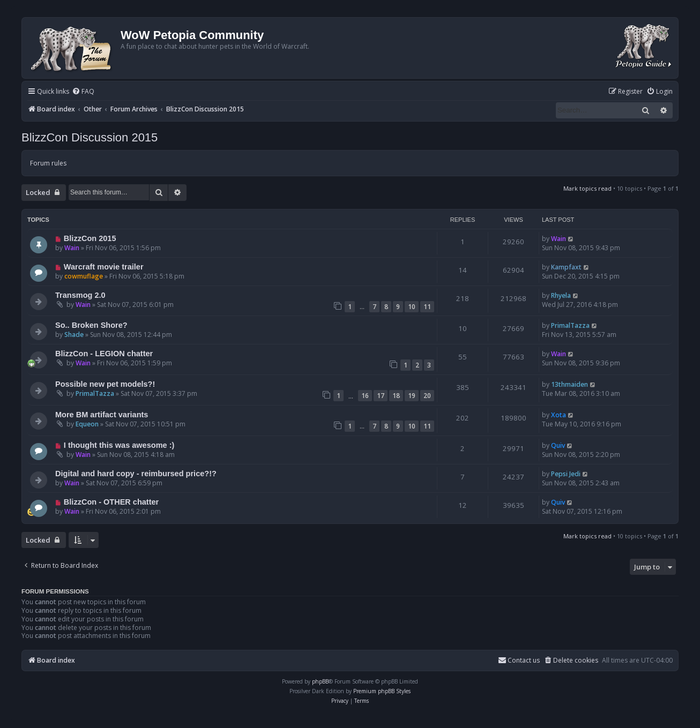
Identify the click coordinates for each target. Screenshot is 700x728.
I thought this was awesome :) (119, 445)
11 (427, 307)
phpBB (320, 681)
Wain (72, 248)
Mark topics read (587, 188)
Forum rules (48, 163)
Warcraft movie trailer (104, 267)
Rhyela (561, 295)
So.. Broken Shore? (91, 325)
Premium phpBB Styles (382, 691)
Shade (74, 335)
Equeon (87, 424)
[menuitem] (83, 92)
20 (427, 396)
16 (365, 396)
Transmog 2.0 (80, 295)
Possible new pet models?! (105, 384)
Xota (558, 415)
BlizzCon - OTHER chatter (111, 502)
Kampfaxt (566, 267)
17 (381, 396)
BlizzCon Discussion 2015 (90, 137)
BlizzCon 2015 (90, 238)
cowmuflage (84, 276)
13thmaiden (569, 384)
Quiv (558, 445)
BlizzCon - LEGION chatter (104, 354)
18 (396, 396)
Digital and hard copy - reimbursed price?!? (136, 474)
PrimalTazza (570, 325)
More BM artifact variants (102, 415)
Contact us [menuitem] (519, 660)
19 (412, 396)
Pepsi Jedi (566, 474)
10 (412, 307)
